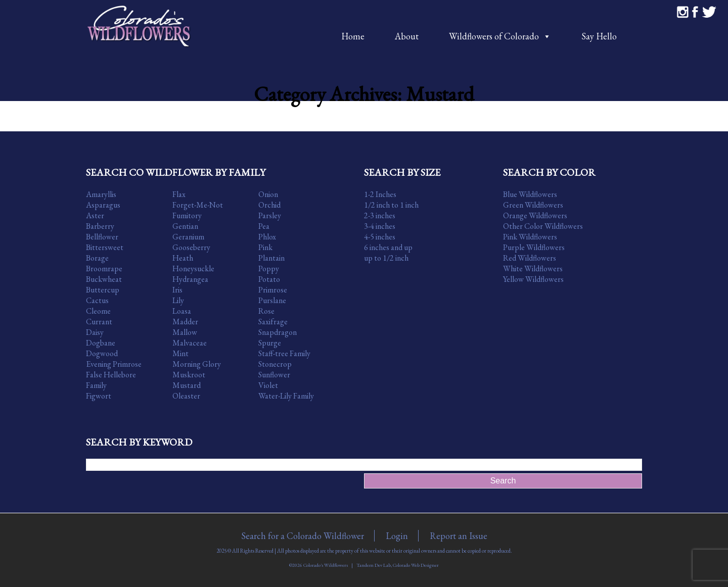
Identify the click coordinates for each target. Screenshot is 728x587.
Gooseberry (191, 247)
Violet (268, 385)
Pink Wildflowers (530, 237)
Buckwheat (104, 279)
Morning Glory (197, 364)
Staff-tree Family (284, 353)
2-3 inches (380, 215)
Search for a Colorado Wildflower (303, 536)
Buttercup (103, 290)
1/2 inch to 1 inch (391, 205)
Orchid (269, 205)
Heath (183, 258)
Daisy (95, 332)
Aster (95, 215)
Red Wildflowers (530, 258)
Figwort (99, 396)
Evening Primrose (114, 364)
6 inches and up (388, 247)
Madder (185, 322)
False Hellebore (111, 375)
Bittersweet (105, 247)
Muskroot (189, 375)
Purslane (272, 300)
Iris (177, 290)
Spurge (270, 343)
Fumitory (187, 215)
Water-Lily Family (286, 396)
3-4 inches (380, 226)
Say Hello (599, 36)
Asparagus (103, 205)
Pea (264, 226)
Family (96, 385)
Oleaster (186, 396)
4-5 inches (380, 237)
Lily (178, 300)
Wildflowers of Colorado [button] (500, 36)
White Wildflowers (533, 268)
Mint (180, 353)
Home (353, 36)
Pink (265, 247)
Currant (99, 322)
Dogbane (101, 343)
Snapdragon (278, 332)
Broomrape (104, 268)
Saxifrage (273, 322)
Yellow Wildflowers (533, 279)
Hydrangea (190, 279)
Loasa (182, 311)
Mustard (187, 385)
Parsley (270, 215)
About (407, 36)
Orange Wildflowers (535, 215)
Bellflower (102, 237)
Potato (269, 279)
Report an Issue (459, 536)
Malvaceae (190, 343)
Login (397, 536)
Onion (268, 194)
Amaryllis (101, 194)
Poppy (269, 268)
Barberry (100, 226)
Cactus (97, 300)
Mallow (185, 332)
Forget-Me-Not (198, 205)
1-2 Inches (380, 194)
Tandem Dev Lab (374, 565)
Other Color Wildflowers (543, 226)
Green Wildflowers (533, 205)
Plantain (271, 258)
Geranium (188, 237)
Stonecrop (275, 364)
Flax (179, 194)
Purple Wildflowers (534, 247)
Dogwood (102, 353)
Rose (266, 311)
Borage (97, 258)
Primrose (273, 290)
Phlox (267, 237)
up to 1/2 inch (386, 258)
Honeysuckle (193, 268)
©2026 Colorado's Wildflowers (318, 565)
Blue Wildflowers (530, 194)
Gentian (185, 226)
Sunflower (274, 375)
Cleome (98, 311)
